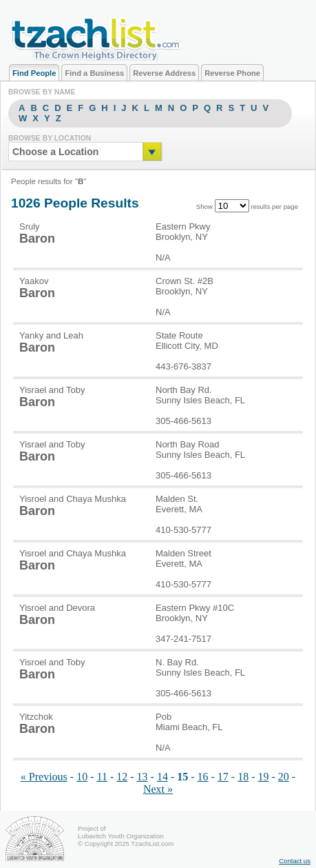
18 (243, 777)
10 (82, 777)
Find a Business (94, 73)
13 (143, 777)
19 (264, 777)
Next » (158, 789)
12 (122, 777)
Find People (34, 73)
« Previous (44, 777)
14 (162, 777)
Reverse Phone (232, 73)
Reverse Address (164, 73)
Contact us (295, 861)
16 (203, 777)
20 (284, 777)
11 (102, 777)
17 (223, 777)
